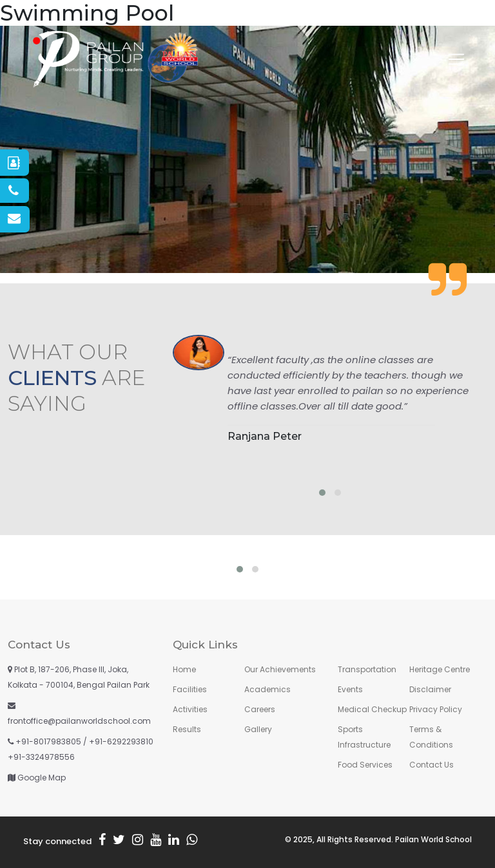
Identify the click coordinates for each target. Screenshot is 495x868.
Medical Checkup (372, 709)
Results (187, 729)
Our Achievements (280, 669)
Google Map (42, 778)
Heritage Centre (440, 669)
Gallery (258, 729)
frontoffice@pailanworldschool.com (79, 721)
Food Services (365, 765)
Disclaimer (430, 689)
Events (350, 689)
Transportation (367, 669)
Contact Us (432, 765)
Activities (190, 709)
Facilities (190, 689)
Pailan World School (433, 839)
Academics (267, 689)
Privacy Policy (436, 709)
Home (184, 669)
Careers (260, 709)
